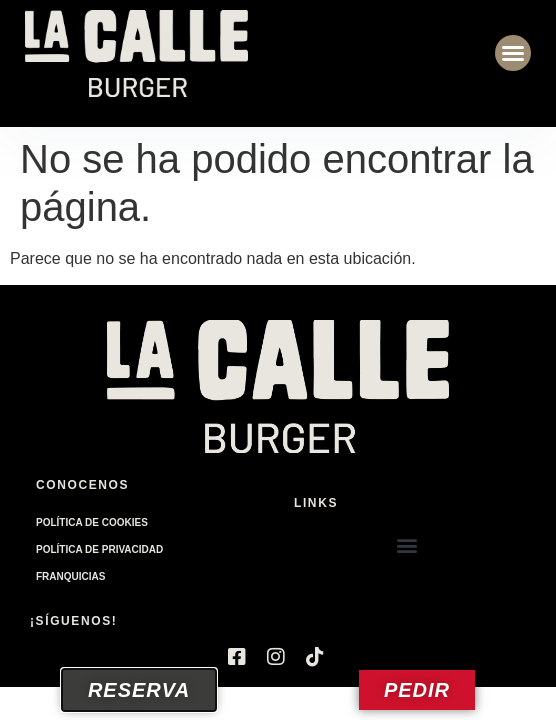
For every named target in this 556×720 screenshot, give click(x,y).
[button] (513, 53)
